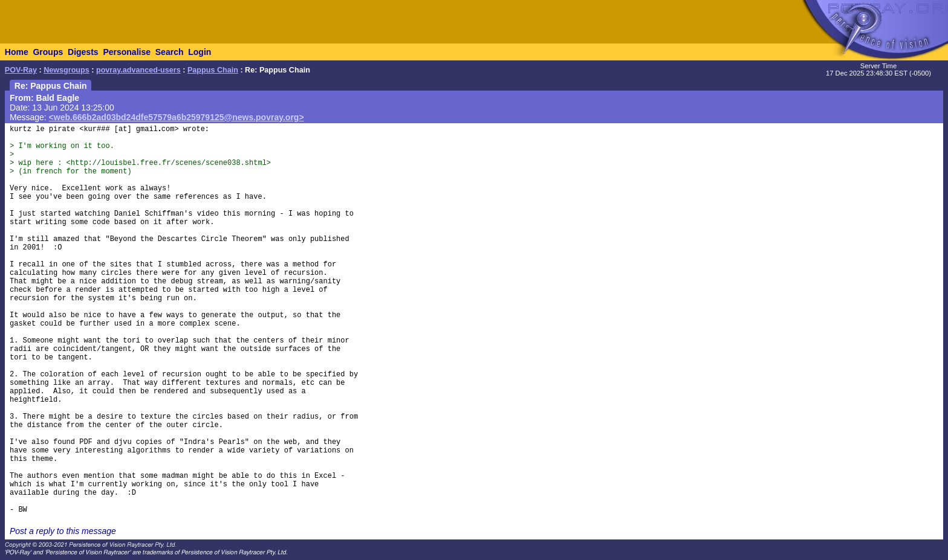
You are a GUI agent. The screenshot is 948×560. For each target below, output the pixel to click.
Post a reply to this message (63, 531)
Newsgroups (67, 70)
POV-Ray (21, 70)
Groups (48, 52)
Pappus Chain (213, 70)
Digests (83, 52)
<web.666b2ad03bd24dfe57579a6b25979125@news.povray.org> (177, 117)
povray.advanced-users (138, 70)
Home (17, 52)
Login (200, 52)
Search (170, 52)
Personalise (127, 52)
